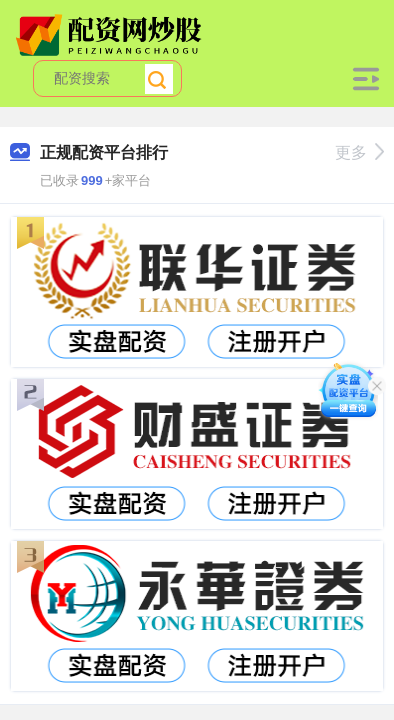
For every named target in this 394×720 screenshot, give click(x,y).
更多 (359, 152)
